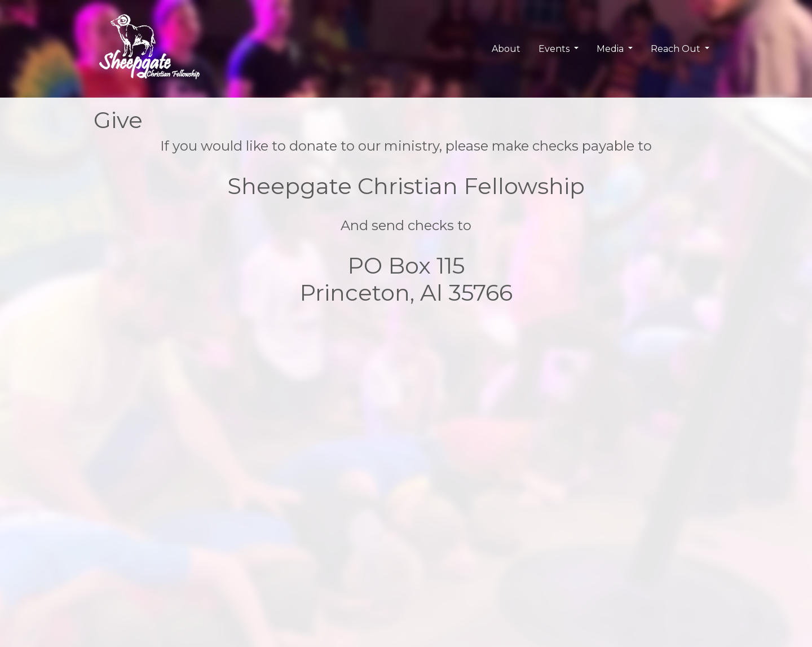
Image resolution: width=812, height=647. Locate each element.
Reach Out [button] (677, 49)
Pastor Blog (331, 549)
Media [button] (611, 49)
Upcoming (221, 549)
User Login (543, 536)
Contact (430, 536)
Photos (322, 536)
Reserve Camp (443, 549)
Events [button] (555, 49)
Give (423, 563)
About (506, 49)
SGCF (105, 536)
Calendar (219, 536)
